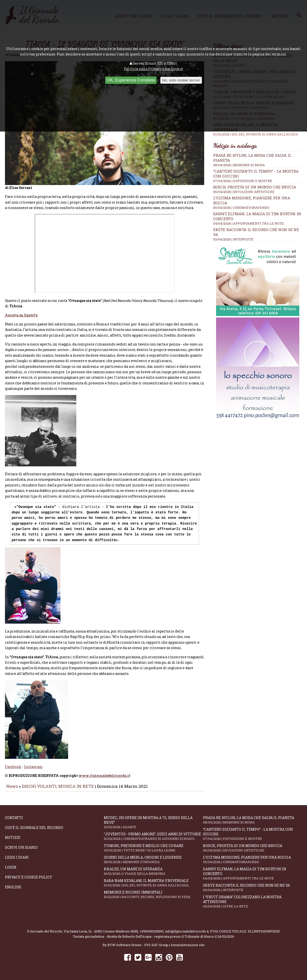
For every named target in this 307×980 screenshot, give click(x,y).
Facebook (13, 770)
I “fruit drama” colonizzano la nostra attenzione (252, 905)
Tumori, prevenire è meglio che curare (153, 851)
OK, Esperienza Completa (131, 80)
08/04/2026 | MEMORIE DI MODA (239, 165)
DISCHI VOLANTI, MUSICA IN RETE (58, 790)
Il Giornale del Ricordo (45, 935)
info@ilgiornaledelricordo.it (187, 935)
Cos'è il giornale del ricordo (34, 831)
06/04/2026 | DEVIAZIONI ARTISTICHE (244, 192)
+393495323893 (152, 935)
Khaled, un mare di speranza (153, 875)
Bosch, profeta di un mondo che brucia (255, 187)
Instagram (33, 770)
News (12, 790)
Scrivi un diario (21, 851)
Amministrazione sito (188, 948)
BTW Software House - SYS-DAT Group (138, 948)
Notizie (13, 841)
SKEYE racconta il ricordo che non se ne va (252, 891)
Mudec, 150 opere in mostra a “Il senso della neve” (153, 826)
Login (11, 871)
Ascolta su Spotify (21, 319)
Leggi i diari (17, 861)
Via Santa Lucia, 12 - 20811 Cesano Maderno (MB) (101, 935)
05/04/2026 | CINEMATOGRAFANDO (241, 208)
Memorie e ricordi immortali (153, 898)
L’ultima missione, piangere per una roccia (252, 863)
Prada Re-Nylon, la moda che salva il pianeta (252, 823)
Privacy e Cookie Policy (28, 881)
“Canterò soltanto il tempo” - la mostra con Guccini (252, 837)
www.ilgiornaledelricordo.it (104, 779)
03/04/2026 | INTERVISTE (233, 239)
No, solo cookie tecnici (181, 80)
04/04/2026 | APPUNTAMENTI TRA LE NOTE (249, 223)
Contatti (14, 821)
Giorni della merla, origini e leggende (153, 863)
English (13, 890)
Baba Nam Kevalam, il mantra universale (153, 886)
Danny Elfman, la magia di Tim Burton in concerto (252, 877)
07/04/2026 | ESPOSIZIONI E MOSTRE (243, 181)
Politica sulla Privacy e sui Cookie (153, 69)
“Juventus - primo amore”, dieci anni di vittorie (153, 840)
